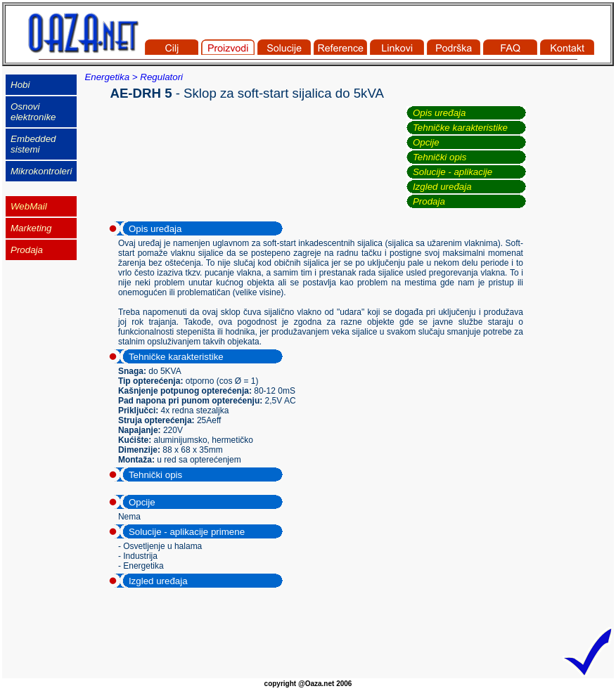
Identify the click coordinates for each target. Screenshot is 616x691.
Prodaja (429, 201)
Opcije (426, 142)
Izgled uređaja (442, 187)
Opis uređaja (439, 113)
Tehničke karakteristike (460, 128)
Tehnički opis (440, 157)
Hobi (20, 85)
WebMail (29, 206)
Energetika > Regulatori (134, 77)
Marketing (31, 228)
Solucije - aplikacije (453, 172)
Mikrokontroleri (41, 171)
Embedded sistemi (33, 144)
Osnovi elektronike (33, 112)
